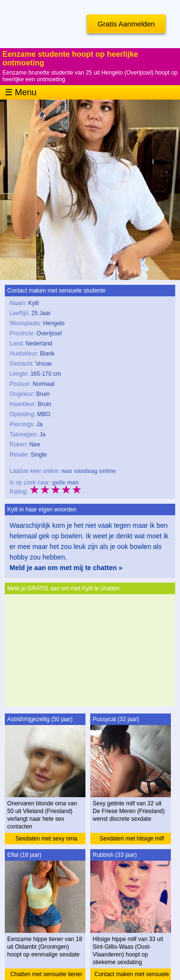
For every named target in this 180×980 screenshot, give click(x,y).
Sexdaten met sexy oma (46, 839)
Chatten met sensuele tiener (46, 974)
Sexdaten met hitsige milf (132, 839)
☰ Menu (21, 92)
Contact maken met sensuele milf (132, 975)
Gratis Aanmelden (126, 24)
